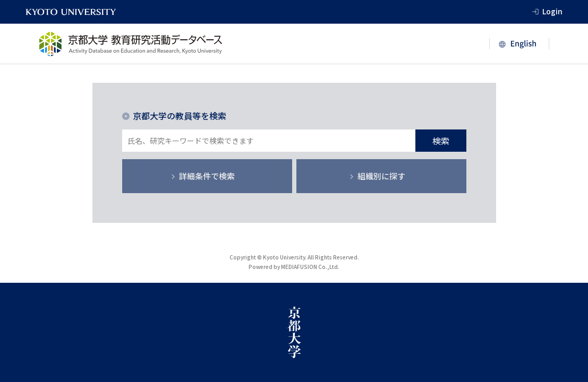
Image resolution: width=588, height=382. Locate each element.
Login (552, 11)
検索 (441, 141)
